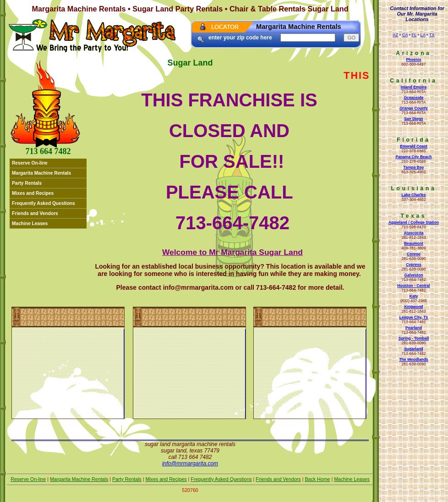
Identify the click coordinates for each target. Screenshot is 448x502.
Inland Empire (414, 87)
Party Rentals (27, 183)
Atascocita (413, 233)
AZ (395, 35)
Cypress (414, 265)
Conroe (414, 254)
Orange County (414, 108)
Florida (414, 140)
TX (432, 35)
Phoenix (413, 60)
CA (405, 35)
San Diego (414, 119)
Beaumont (414, 243)
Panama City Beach (413, 157)
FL (414, 35)
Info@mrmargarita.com (190, 463)
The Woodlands (413, 359)
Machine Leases (30, 223)
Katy (414, 296)
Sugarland (414, 349)
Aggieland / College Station (414, 222)
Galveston (413, 275)
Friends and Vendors (35, 213)
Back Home (317, 479)
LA (423, 35)
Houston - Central (413, 286)
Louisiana (413, 188)
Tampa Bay (414, 167)
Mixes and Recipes (33, 193)
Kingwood (413, 307)
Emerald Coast (414, 146)
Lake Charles (413, 195)
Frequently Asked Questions (44, 203)
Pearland (414, 328)
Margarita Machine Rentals (41, 173)
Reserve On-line (30, 163)
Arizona (414, 53)
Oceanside (413, 98)
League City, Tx (414, 317)
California (413, 81)
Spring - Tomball (414, 338)
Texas (413, 216)
